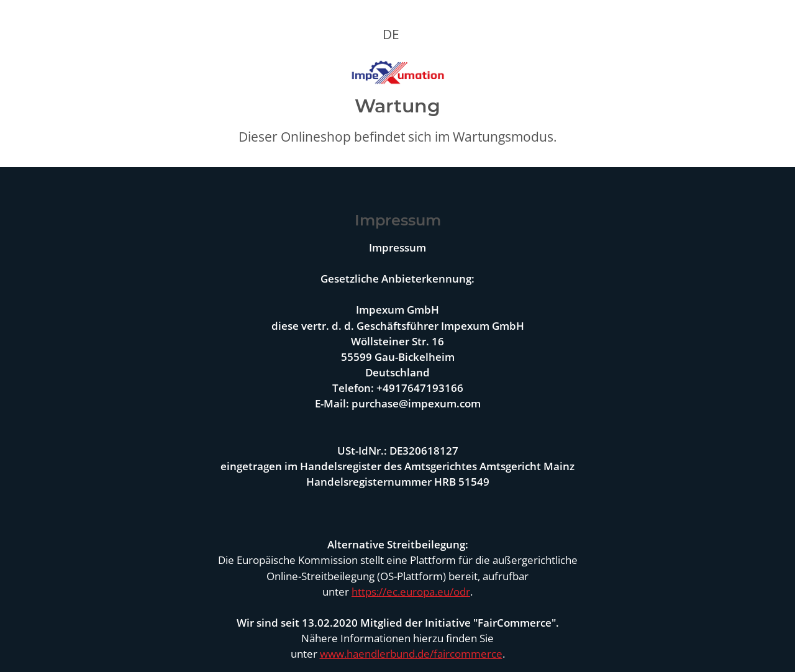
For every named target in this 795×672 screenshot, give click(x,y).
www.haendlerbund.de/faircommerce (411, 654)
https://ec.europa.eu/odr (411, 592)
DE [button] (391, 34)
